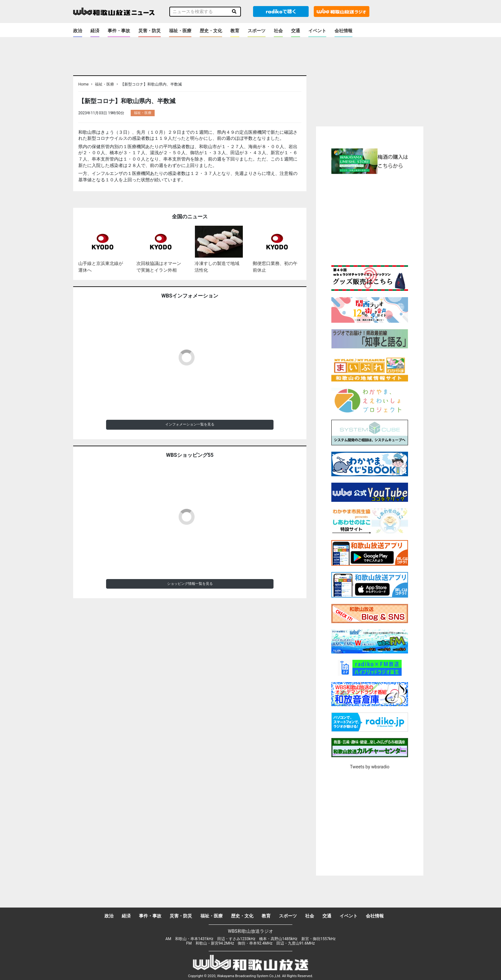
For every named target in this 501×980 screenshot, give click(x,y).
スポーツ (257, 31)
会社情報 (343, 31)
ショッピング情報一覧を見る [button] (190, 584)
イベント (317, 31)
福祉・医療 (180, 31)
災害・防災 (150, 31)
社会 (278, 31)
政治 (78, 31)
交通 (296, 31)
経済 (95, 31)
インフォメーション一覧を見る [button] (190, 424)
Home (83, 84)
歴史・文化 (211, 31)
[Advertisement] (370, 219)
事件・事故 (119, 31)
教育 (235, 31)
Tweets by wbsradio (370, 767)
